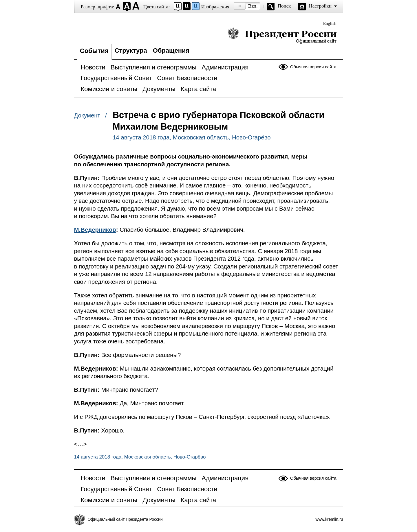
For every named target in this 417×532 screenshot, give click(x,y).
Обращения (171, 50)
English (330, 23)
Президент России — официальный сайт (282, 35)
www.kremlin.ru (329, 519)
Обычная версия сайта (313, 67)
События (94, 51)
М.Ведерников (95, 230)
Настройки (320, 6)
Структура (131, 50)
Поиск (284, 6)
